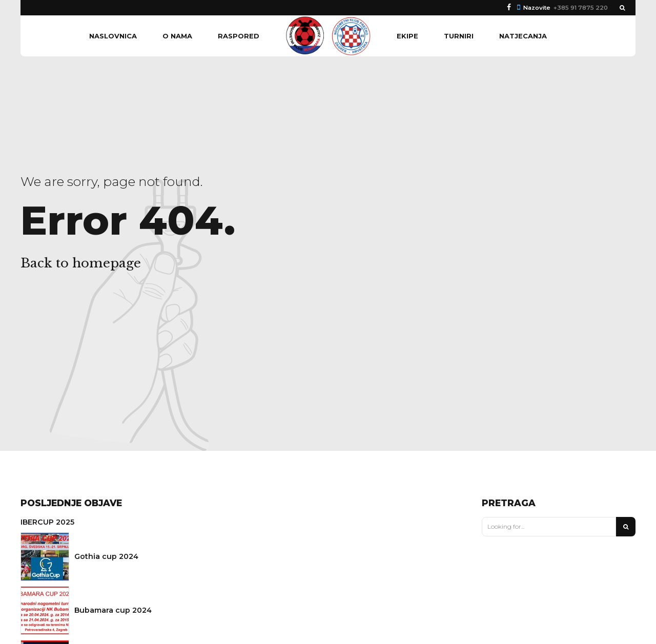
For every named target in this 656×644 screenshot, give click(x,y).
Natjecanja (523, 36)
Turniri (459, 36)
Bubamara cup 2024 (113, 610)
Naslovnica (113, 36)
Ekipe (407, 36)
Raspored (239, 36)
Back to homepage (81, 263)
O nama (177, 36)
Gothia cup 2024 (106, 556)
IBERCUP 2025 (47, 522)
